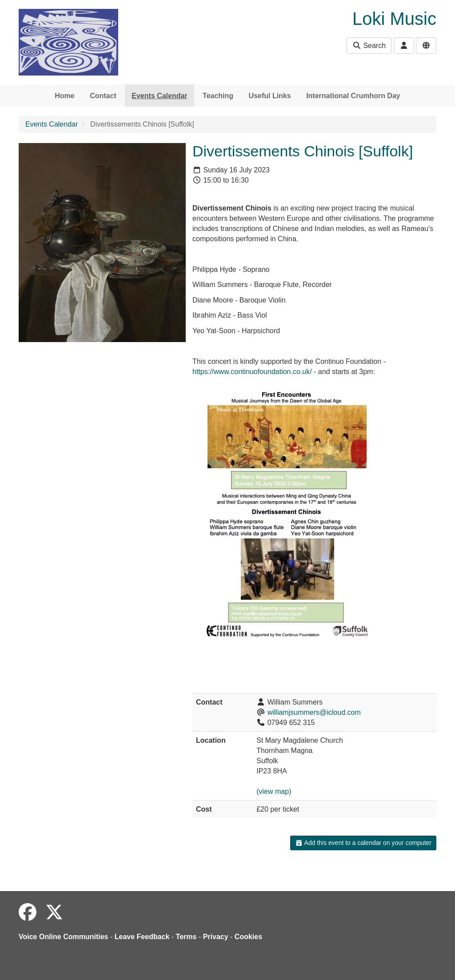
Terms (186, 937)
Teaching (218, 96)
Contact (103, 96)
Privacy (216, 937)
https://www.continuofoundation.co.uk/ (252, 372)
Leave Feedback (142, 937)
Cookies (248, 937)
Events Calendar (159, 96)
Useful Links (270, 96)
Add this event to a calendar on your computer (363, 843)
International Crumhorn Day (353, 96)
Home (64, 96)
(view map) (274, 791)
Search (369, 46)
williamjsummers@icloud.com (314, 712)
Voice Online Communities (64, 937)
